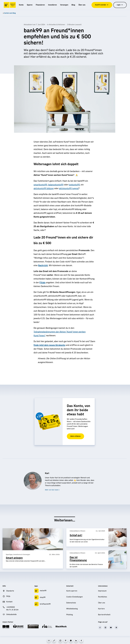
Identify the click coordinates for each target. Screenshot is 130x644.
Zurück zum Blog (9, 13)
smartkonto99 (40, 185)
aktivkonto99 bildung (44, 189)
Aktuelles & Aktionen (57, 25)
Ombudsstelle (11, 614)
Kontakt (9, 602)
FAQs (8, 596)
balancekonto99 (56, 185)
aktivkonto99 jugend (69, 189)
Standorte (10, 591)
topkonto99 (74, 185)
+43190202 (11, 607)
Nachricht (43, 266)
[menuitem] (21, 5)
